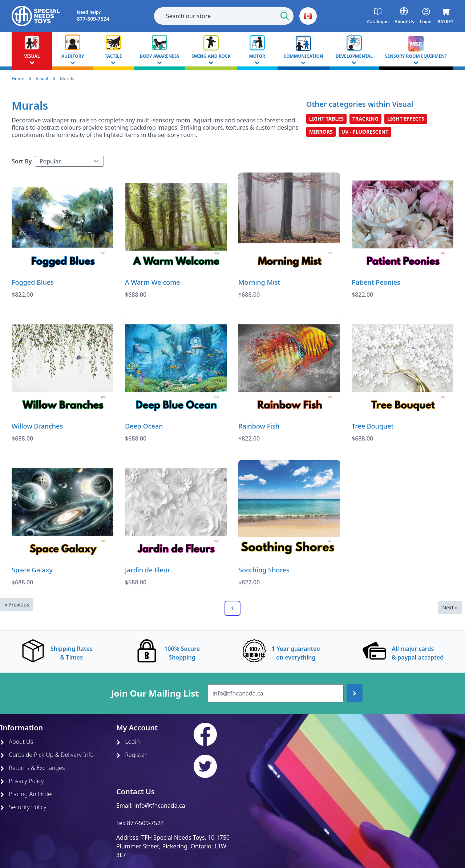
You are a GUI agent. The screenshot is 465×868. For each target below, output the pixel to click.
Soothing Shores (264, 570)
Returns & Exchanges (32, 768)
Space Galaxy (32, 570)
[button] (308, 16)
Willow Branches (37, 426)
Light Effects (406, 119)
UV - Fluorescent (365, 132)
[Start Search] (285, 16)
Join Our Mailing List (155, 693)
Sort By (22, 161)
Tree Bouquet (373, 426)
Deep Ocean (144, 426)
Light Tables (326, 119)
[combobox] (224, 16)
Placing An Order (27, 794)
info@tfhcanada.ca (160, 806)
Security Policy (23, 807)
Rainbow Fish (259, 426)
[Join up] (355, 693)
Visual (42, 79)
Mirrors (321, 132)
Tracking (365, 119)
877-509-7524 (145, 823)
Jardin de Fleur (148, 570)
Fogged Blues (33, 282)
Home (18, 79)
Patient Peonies (376, 282)
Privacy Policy (22, 781)
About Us (17, 742)
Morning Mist (259, 282)
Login (128, 742)
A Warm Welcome (153, 282)
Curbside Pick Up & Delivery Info (47, 755)
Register (132, 755)
